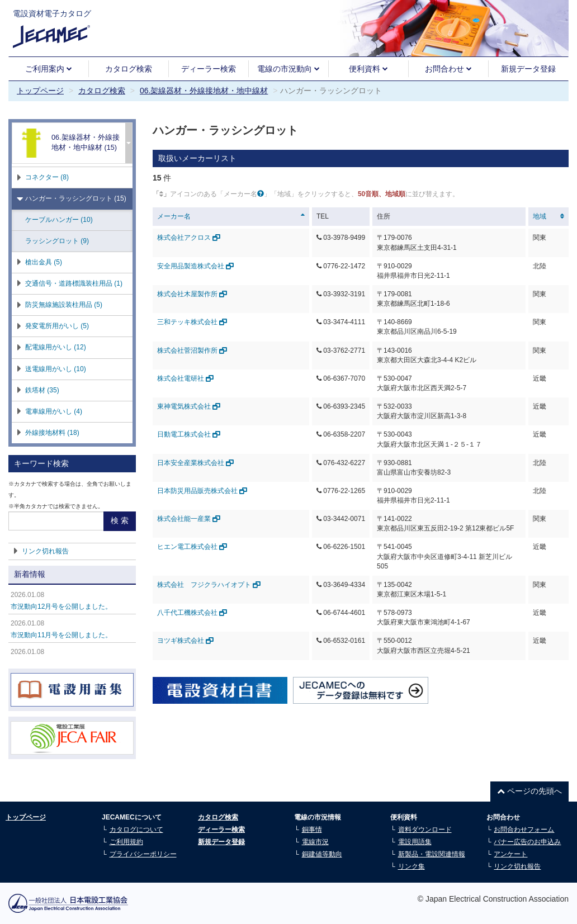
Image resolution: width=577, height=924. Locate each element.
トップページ (40, 91)
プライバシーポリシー (143, 854)
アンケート (510, 854)
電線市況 (315, 842)
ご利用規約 (126, 842)
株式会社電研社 (185, 378)
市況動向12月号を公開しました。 (61, 606)
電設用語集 (415, 842)
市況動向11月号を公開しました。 (61, 635)
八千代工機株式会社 (192, 613)
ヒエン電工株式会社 (192, 547)
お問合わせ (448, 69)
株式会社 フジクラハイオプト (209, 585)
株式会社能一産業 (189, 519)
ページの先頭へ (529, 791)
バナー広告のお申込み (527, 842)
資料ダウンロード (425, 830)
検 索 (120, 520)
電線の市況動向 (288, 69)
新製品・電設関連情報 (432, 854)
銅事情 (312, 830)
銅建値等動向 (322, 854)
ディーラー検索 (209, 69)
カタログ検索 (129, 69)
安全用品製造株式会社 (195, 266)
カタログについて (136, 830)
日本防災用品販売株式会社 (202, 491)
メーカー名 (174, 216)
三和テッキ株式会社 (192, 322)
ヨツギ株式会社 (185, 641)
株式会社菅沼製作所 (192, 350)
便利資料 (368, 69)
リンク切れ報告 (45, 551)
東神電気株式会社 (189, 406)
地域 (540, 216)
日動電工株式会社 (189, 434)
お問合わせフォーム (524, 830)
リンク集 (412, 866)
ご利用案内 (49, 69)
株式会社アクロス (189, 238)
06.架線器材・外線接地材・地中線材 (204, 91)
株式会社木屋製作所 (192, 294)
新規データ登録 (528, 69)
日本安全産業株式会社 (195, 463)
